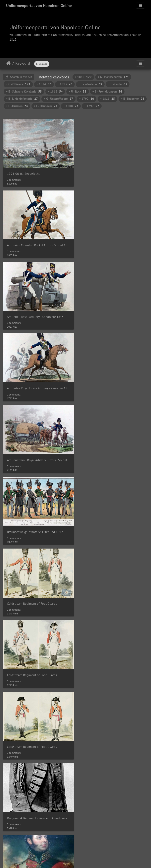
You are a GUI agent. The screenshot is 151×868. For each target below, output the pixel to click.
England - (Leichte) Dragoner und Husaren (35, 667)
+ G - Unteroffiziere (58, 99)
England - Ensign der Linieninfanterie (108, 738)
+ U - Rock (78, 91)
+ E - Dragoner (133, 99)
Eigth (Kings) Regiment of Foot (103, 526)
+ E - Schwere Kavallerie (24, 91)
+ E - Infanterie (90, 84)
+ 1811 (107, 99)
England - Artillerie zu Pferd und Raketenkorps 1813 (38, 738)
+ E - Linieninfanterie (22, 99)
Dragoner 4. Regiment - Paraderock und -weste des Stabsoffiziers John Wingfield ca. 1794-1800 (113, 455)
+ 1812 (55, 91)
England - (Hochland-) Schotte (103, 596)
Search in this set (18, 77)
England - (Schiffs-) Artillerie (101, 667)
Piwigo (84, 852)
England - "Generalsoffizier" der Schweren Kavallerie (38, 596)
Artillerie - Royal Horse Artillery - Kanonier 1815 (113, 243)
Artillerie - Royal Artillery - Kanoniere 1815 (35, 243)
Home (8, 63)
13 (89, 836)
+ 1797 (92, 106)
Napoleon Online (67, 856)
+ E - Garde (118, 84)
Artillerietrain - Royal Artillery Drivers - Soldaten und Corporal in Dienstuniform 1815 (38, 314)
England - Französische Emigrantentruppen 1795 (113, 808)
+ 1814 (44, 84)
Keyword (23, 63)
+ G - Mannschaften (113, 77)
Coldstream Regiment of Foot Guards (32, 385)
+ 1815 (83, 77)
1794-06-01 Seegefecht (23, 173)
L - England (42, 64)
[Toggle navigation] (140, 6)
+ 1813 (65, 84)
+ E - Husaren (17, 106)
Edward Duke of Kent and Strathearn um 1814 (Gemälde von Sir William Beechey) (38, 526)
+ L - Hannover (46, 106)
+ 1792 (87, 99)
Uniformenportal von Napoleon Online (39, 6)
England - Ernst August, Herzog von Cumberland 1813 (38, 808)
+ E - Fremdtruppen (107, 91)
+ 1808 (71, 106)
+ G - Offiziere (18, 84)
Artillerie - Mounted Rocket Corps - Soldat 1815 (113, 173)
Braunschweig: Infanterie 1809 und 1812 (110, 314)
